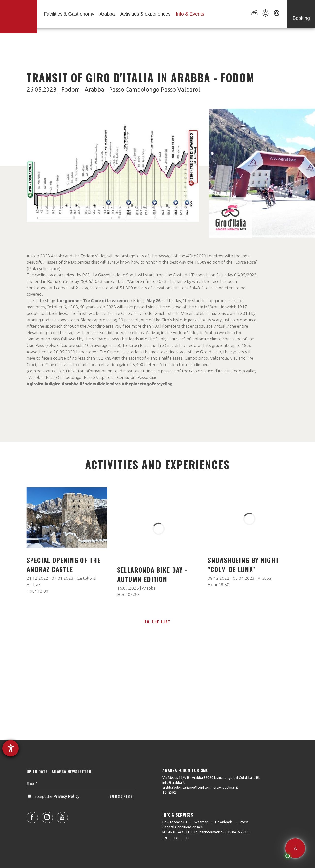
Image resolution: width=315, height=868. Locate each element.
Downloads (224, 822)
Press (244, 822)
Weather (201, 822)
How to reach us (175, 822)
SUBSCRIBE (121, 805)
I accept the (54, 805)
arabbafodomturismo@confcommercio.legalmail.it (200, 788)
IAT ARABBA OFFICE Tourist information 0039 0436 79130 (206, 832)
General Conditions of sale (183, 827)
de (177, 838)
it (188, 838)
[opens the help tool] (11, 748)
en (165, 838)
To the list (158, 621)
